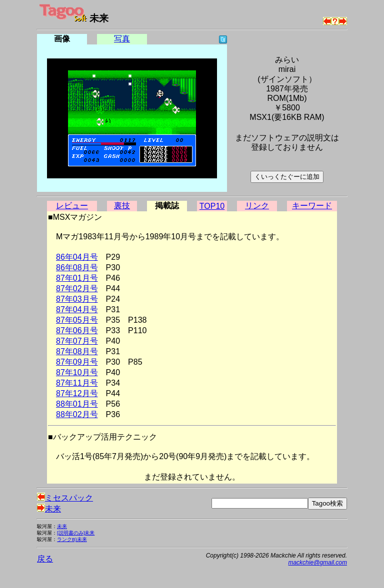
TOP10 (212, 206)
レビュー (72, 206)
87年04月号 (77, 309)
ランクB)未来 (72, 539)
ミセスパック (65, 498)
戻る (45, 559)
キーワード (312, 206)
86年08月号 (77, 268)
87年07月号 (77, 341)
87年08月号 (77, 351)
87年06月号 (77, 330)
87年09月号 (77, 362)
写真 (122, 39)
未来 (49, 509)
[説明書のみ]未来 (76, 533)
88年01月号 (77, 404)
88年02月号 (77, 414)
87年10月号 (77, 372)
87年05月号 (77, 320)
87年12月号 (77, 393)
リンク (257, 206)
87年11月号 (77, 383)
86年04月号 (77, 257)
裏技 (122, 206)
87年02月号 (77, 289)
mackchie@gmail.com (317, 563)
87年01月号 (77, 278)
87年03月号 (77, 299)
